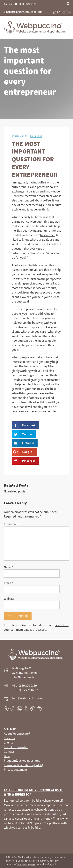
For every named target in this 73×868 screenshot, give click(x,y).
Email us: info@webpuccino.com (23, 12)
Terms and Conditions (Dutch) (23, 765)
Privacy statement (15, 770)
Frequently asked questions (22, 761)
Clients (8, 742)
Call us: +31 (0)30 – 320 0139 (20, 4)
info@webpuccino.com (27, 698)
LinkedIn (19, 709)
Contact (9, 751)
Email (8, 583)
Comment (11, 524)
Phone (33, 709)
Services (9, 738)
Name (9, 567)
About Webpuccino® (17, 733)
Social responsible (16, 747)
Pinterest (26, 709)
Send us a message (26, 864)
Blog (7, 756)
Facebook (6, 709)
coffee (47, 200)
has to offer (47, 235)
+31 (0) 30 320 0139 (25, 686)
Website (9, 599)
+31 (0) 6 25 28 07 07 (25, 690)
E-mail (39, 709)
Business (37, 136)
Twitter (13, 709)
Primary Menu (69, 23)
